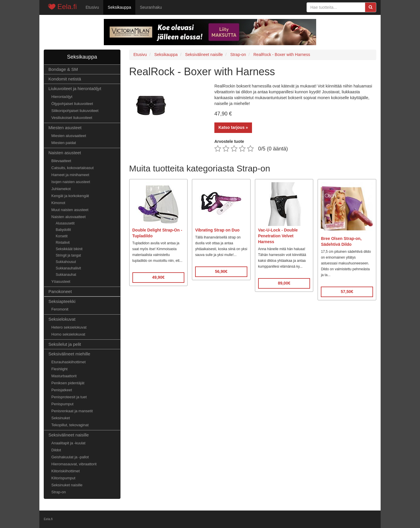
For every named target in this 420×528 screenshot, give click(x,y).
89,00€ (284, 283)
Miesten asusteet (65, 128)
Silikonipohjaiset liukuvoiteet (75, 111)
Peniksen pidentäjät (68, 383)
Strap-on (59, 492)
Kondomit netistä (65, 79)
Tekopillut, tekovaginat (70, 425)
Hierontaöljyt (62, 97)
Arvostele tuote (229, 141)
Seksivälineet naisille (69, 435)
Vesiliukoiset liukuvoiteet (72, 118)
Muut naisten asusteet (70, 210)
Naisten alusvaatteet (69, 217)
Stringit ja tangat (68, 255)
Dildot (56, 450)
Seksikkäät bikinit (69, 249)
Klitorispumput (63, 478)
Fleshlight (60, 369)
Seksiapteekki (62, 301)
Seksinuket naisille (67, 485)
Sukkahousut (66, 262)
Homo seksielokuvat (68, 334)
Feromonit (60, 309)
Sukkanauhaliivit (68, 268)
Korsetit (62, 236)
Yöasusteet (61, 281)
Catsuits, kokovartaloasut (72, 168)
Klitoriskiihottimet (65, 471)
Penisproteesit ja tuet (69, 397)
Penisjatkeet (62, 390)
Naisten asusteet (65, 153)
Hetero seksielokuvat (69, 327)
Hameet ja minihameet (70, 175)
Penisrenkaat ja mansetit (72, 411)
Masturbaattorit (64, 376)
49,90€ (158, 277)
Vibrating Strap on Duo (217, 230)
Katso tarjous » (233, 127)
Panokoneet (60, 291)
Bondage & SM (63, 69)
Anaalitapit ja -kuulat (68, 443)
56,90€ (221, 271)
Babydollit (63, 230)
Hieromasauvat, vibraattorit (74, 464)
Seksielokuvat (62, 319)
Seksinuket (61, 418)
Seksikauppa (119, 7)
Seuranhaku (151, 7)
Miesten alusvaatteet (69, 136)
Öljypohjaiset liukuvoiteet (72, 104)
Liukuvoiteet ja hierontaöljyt (75, 88)
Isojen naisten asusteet (71, 182)
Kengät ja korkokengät (70, 196)
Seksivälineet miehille (69, 354)
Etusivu (92, 7)
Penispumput (62, 404)
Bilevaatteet (61, 161)
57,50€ (347, 292)
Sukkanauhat (66, 275)
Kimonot (58, 203)
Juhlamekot (61, 189)
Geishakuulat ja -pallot (70, 457)
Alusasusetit (65, 223)
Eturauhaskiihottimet (69, 362)
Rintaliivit (63, 243)
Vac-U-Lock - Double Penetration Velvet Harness (278, 236)
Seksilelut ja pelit (65, 344)
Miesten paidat (64, 143)
